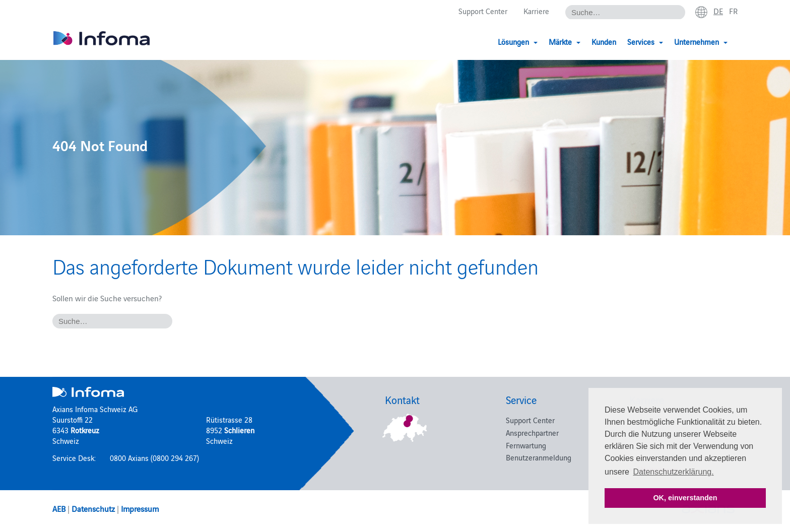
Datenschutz (93, 508)
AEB (59, 508)
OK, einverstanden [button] (685, 498)
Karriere (536, 11)
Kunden (604, 42)
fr (733, 11)
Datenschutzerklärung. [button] (674, 472)
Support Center (483, 11)
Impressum (140, 508)
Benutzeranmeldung (539, 457)
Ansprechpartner (532, 433)
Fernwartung (526, 445)
